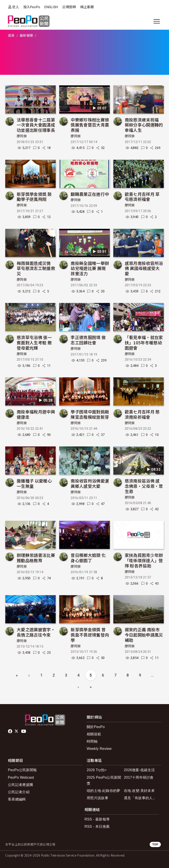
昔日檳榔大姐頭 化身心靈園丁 (88, 558)
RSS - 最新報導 (97, 819)
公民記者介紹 (19, 792)
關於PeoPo (96, 727)
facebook (10, 731)
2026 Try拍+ (97, 770)
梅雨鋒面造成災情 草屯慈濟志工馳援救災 (36, 268)
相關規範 (94, 734)
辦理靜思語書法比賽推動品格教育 (36, 558)
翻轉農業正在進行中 (90, 194)
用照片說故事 (97, 798)
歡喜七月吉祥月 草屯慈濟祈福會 (142, 197)
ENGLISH (51, 7)
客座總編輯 (17, 799)
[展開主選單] (157, 21)
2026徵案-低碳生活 (139, 770)
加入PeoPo (32, 7)
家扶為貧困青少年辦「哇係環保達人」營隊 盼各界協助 (144, 560)
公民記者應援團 (20, 785)
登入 (16, 7)
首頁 (11, 36)
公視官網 (69, 7)
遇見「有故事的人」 (140, 798)
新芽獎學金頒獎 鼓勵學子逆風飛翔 (34, 197)
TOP (155, 844)
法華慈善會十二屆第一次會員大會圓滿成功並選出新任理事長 (36, 125)
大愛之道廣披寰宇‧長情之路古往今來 (36, 632)
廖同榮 (22, 136)
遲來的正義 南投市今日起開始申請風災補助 (144, 635)
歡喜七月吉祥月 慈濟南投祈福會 (142, 414)
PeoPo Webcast (21, 777)
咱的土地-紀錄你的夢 (104, 791)
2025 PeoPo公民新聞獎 (104, 780)
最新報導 (26, 36)
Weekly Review (99, 749)
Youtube (24, 731)
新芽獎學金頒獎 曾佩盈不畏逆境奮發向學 (90, 635)
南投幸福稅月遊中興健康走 (36, 414)
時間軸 (92, 741)
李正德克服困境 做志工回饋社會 (88, 340)
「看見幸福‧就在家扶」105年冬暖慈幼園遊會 (144, 342)
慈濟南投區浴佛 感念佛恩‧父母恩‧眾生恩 (144, 486)
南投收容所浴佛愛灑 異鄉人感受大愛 (90, 483)
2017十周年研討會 (139, 777)
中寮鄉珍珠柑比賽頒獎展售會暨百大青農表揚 (90, 125)
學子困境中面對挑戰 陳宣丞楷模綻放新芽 (90, 414)
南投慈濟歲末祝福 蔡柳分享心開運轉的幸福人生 (144, 125)
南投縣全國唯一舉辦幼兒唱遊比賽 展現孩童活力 (90, 268)
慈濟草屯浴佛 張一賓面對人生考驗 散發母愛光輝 (34, 342)
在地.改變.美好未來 (139, 791)
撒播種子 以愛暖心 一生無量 (34, 483)
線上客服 (87, 7)
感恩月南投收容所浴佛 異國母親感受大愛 (144, 268)
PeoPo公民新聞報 (22, 770)
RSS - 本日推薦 (97, 827)
